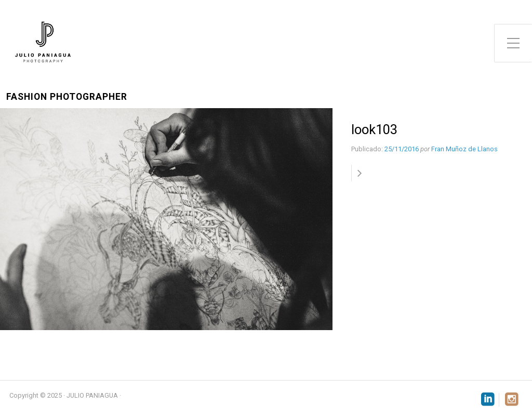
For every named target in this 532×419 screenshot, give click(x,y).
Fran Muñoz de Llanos (464, 149)
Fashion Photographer (67, 97)
